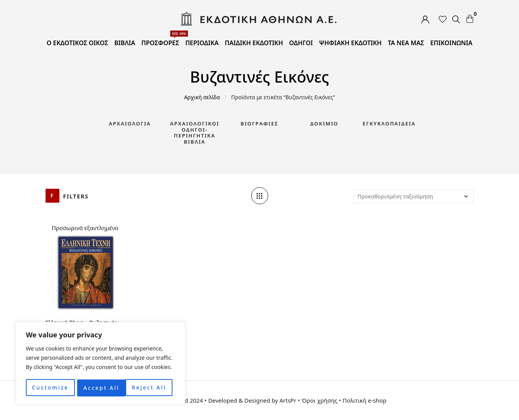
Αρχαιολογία (130, 124)
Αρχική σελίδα (202, 97)
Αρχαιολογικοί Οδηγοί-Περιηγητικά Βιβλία (195, 133)
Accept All (151, 388)
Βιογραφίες (260, 124)
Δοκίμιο (324, 124)
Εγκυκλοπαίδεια (389, 124)
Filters (76, 196)
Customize (50, 388)
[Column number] (260, 196)
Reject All (101, 388)
